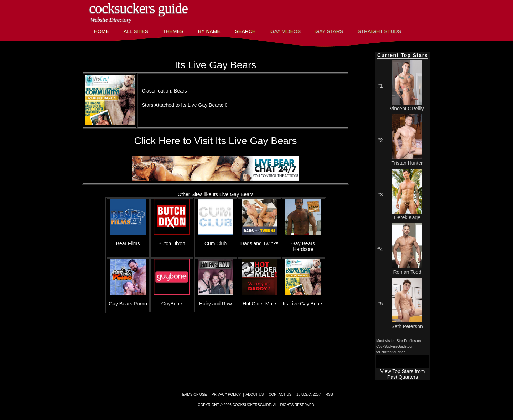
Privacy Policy (226, 395)
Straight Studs (379, 31)
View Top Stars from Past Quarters (403, 374)
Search (245, 31)
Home (102, 31)
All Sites (136, 31)
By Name (209, 31)
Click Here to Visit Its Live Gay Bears (216, 141)
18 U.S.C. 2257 (309, 395)
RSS (329, 395)
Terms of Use (193, 395)
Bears (180, 91)
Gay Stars (329, 31)
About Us (255, 395)
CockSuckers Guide (138, 8)
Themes (173, 31)
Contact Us (280, 395)
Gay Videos (286, 31)
